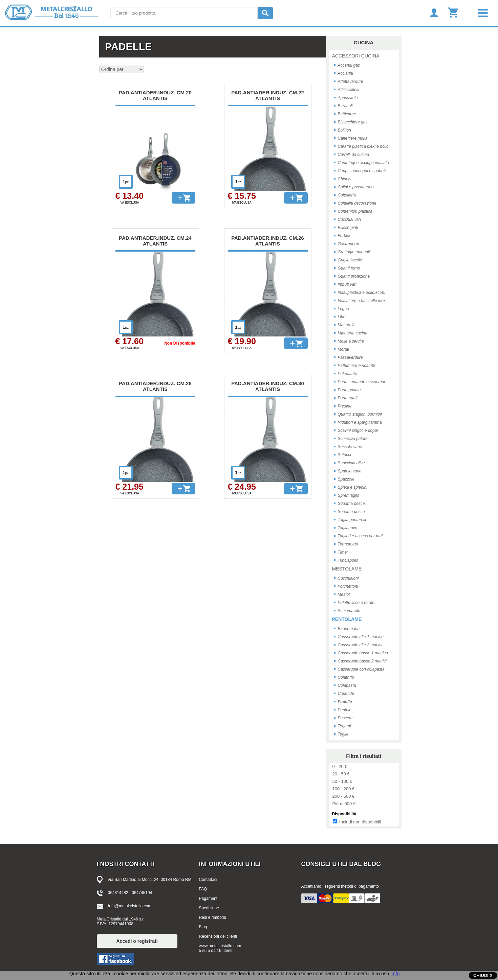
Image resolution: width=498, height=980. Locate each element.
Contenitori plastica (355, 211)
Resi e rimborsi (213, 917)
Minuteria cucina (353, 333)
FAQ (203, 889)
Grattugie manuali (354, 252)
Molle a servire (351, 341)
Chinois (345, 179)
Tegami (344, 726)
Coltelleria (347, 195)
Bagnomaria (349, 629)
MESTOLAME (347, 569)
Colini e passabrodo (356, 187)
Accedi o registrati (137, 941)
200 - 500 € (344, 796)
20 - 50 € (341, 774)
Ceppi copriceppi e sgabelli (362, 171)
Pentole (345, 710)
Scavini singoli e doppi (358, 430)
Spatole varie (350, 471)
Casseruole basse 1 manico (363, 653)
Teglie (343, 734)
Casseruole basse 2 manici (362, 661)
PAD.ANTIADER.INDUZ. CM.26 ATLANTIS (268, 241)
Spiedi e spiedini (353, 487)
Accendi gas (349, 65)
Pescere (345, 718)
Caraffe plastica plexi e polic (363, 146)
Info (395, 974)
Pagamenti (209, 899)
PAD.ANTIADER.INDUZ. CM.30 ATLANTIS (268, 386)
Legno (343, 309)
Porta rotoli (348, 398)
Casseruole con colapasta (361, 669)
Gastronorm (349, 244)
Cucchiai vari (350, 219)
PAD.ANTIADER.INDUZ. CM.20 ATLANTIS (155, 95)
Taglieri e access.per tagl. (361, 536)
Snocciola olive (351, 463)
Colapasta (347, 685)
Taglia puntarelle (353, 520)
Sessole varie (350, 447)
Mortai (343, 349)
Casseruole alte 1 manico (361, 637)
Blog (203, 927)
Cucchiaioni (348, 578)
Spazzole (346, 479)
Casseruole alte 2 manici (360, 645)
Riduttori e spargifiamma (360, 422)
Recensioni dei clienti (218, 936)
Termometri (348, 544)
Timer (343, 552)
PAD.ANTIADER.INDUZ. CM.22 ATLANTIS (268, 95)
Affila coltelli (349, 90)
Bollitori (344, 130)
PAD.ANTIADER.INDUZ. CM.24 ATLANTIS (155, 241)
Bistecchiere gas (353, 122)
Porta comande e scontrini (361, 382)
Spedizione (209, 908)
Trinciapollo (348, 560)
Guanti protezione (354, 276)
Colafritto (346, 677)
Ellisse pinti (348, 228)
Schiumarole (349, 611)
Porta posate (349, 390)
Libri (342, 317)
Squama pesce (351, 504)
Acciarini (345, 73)
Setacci (344, 455)
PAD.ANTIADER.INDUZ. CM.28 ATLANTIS (155, 386)
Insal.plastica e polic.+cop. (362, 293)
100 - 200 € (344, 789)
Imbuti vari (347, 284)
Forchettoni (348, 586)
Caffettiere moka (353, 138)
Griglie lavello (350, 260)
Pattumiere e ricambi (356, 366)
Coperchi (346, 694)
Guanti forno (349, 268)
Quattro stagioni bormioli (360, 414)
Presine (345, 406)
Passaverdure (350, 357)
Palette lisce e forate (356, 603)
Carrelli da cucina (354, 155)
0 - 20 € (340, 766)
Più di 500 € (344, 804)
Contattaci (208, 880)
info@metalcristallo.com (130, 906)
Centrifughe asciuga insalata (363, 163)
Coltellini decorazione (357, 203)
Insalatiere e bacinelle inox (362, 301)
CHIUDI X (483, 975)
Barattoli (345, 106)
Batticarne (347, 114)
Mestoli (344, 594)
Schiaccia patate (353, 439)
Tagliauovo (348, 528)
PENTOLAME (347, 619)
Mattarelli (346, 325)
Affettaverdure (351, 81)
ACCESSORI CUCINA (356, 56)
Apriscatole (348, 98)
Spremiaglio (349, 495)
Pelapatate (348, 374)
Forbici (344, 236)
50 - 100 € (342, 781)
